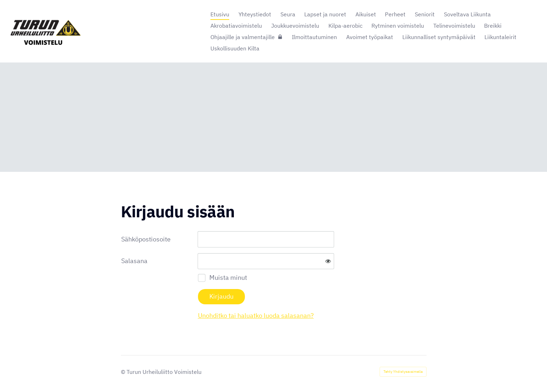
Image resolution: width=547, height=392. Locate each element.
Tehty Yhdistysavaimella (403, 372)
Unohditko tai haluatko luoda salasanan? (256, 315)
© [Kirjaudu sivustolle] (124, 372)
